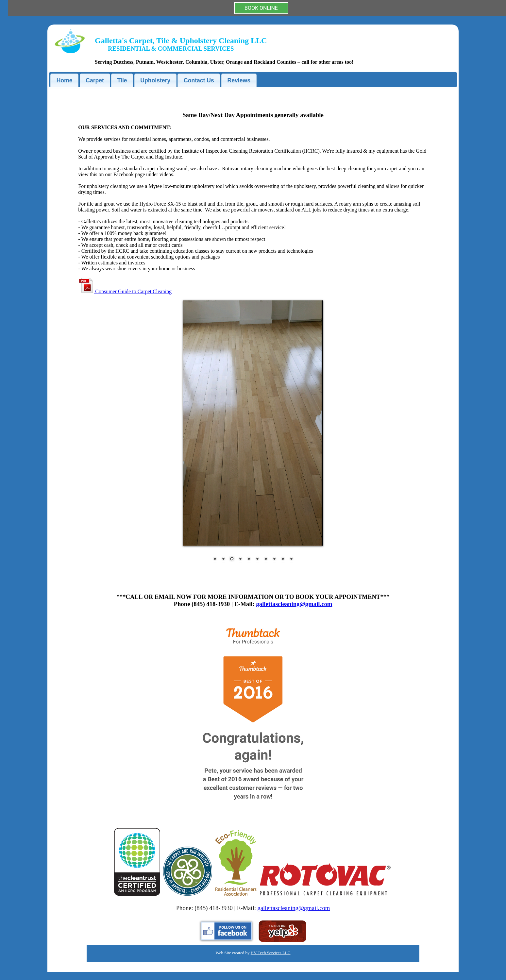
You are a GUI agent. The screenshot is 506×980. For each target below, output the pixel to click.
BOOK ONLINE (261, 8)
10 (291, 559)
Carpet (95, 80)
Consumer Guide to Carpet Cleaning (125, 291)
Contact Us (199, 80)
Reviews (239, 80)
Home (65, 80)
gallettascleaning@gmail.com (294, 604)
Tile (122, 80)
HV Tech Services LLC (271, 953)
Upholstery (155, 80)
